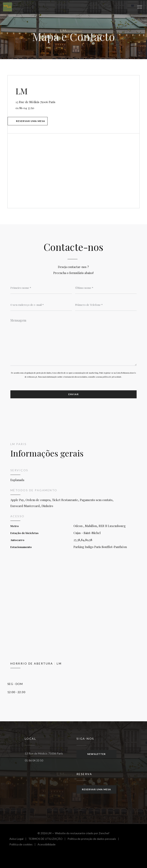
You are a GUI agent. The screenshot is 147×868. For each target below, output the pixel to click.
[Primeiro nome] (41, 288)
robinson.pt (32, 377)
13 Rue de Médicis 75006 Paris (52, 101)
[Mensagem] (73, 341)
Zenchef (104, 833)
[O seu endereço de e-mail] (41, 305)
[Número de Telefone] (106, 305)
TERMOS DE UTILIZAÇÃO (48, 839)
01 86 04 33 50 (25, 108)
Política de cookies (23, 845)
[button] (140, 7)
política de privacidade (112, 377)
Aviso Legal (19, 839)
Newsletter (96, 754)
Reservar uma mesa (31, 121)
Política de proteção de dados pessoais (94, 839)
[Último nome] (106, 288)
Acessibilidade (47, 845)
